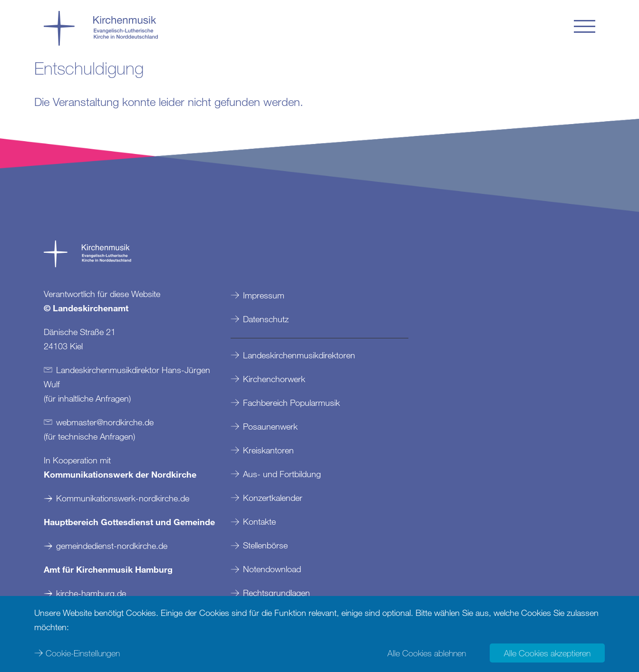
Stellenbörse (265, 545)
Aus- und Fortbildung (282, 474)
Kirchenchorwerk (274, 379)
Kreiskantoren (268, 450)
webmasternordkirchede (105, 422)
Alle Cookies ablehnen (427, 653)
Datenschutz (266, 319)
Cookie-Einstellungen (83, 653)
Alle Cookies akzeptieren (547, 653)
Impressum (264, 295)
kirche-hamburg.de (91, 593)
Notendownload (272, 569)
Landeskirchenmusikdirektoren (299, 355)
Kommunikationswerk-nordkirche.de (123, 498)
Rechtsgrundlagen (276, 593)
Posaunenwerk (270, 426)
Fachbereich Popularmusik (291, 403)
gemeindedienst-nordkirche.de (112, 546)
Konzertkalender (273, 498)
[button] (585, 26)
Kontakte (259, 521)
